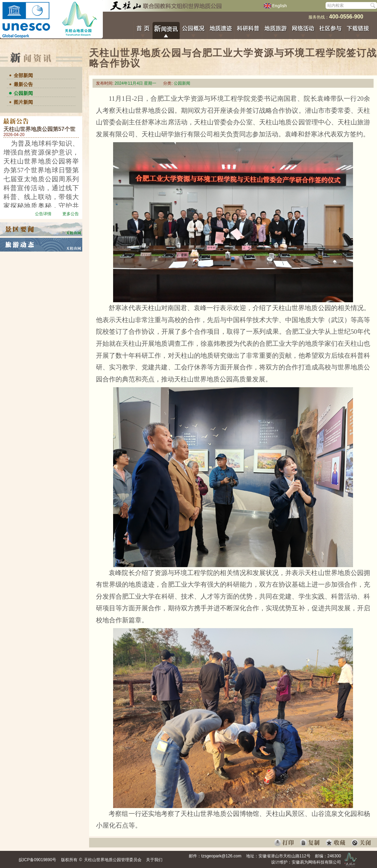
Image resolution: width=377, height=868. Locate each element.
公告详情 (43, 214)
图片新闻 (23, 102)
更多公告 (71, 214)
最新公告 (23, 84)
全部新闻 (23, 75)
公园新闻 (23, 93)
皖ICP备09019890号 (38, 860)
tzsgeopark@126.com (221, 856)
